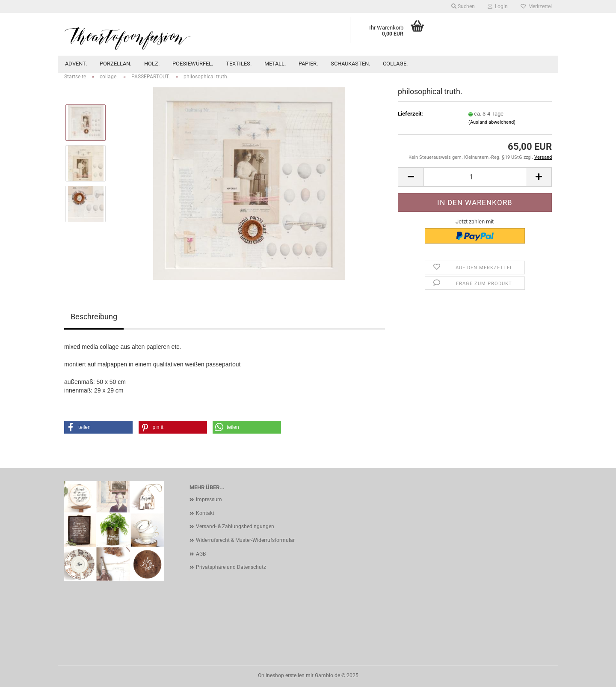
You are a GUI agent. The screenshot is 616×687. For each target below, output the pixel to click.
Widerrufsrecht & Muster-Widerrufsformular (245, 540)
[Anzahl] (475, 177)
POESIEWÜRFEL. (193, 64)
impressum (209, 500)
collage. (395, 64)
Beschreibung (94, 317)
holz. (152, 64)
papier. (308, 64)
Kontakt (205, 513)
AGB (201, 554)
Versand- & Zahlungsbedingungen (235, 526)
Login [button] (498, 6)
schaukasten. (350, 64)
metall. (275, 64)
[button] (411, 177)
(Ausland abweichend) (492, 122)
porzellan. (115, 64)
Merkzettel (536, 6)
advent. (76, 64)
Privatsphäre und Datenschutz (231, 567)
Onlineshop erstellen (281, 675)
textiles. (239, 64)
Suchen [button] (463, 6)
